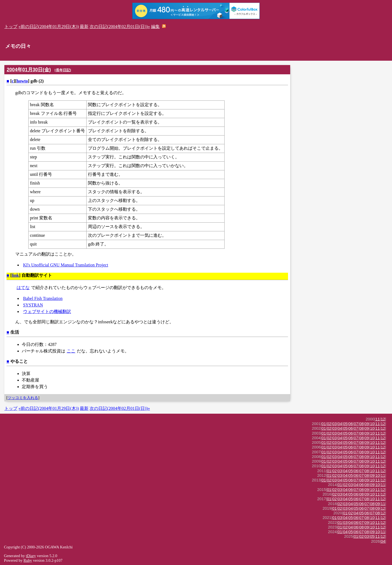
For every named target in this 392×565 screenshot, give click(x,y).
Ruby (28, 560)
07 (356, 424)
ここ (71, 351)
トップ (11, 27)
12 (383, 419)
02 (329, 424)
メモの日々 (18, 46)
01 (324, 424)
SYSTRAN (33, 305)
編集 (155, 27)
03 (335, 424)
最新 (84, 27)
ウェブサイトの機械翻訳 (47, 311)
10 (372, 424)
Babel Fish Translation (43, 298)
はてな (23, 288)
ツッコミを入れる (23, 398)
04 (340, 424)
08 (362, 424)
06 (351, 424)
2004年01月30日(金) (29, 70)
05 (345, 424)
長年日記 (63, 70)
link (15, 275)
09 (367, 424)
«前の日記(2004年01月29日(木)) (49, 27)
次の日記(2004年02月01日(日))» (120, 27)
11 (378, 419)
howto (22, 81)
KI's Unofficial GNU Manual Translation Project (66, 265)
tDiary (31, 556)
